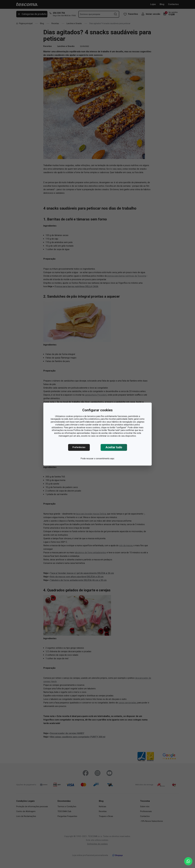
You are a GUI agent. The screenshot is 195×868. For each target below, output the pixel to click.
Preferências (79, 447)
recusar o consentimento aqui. (100, 459)
